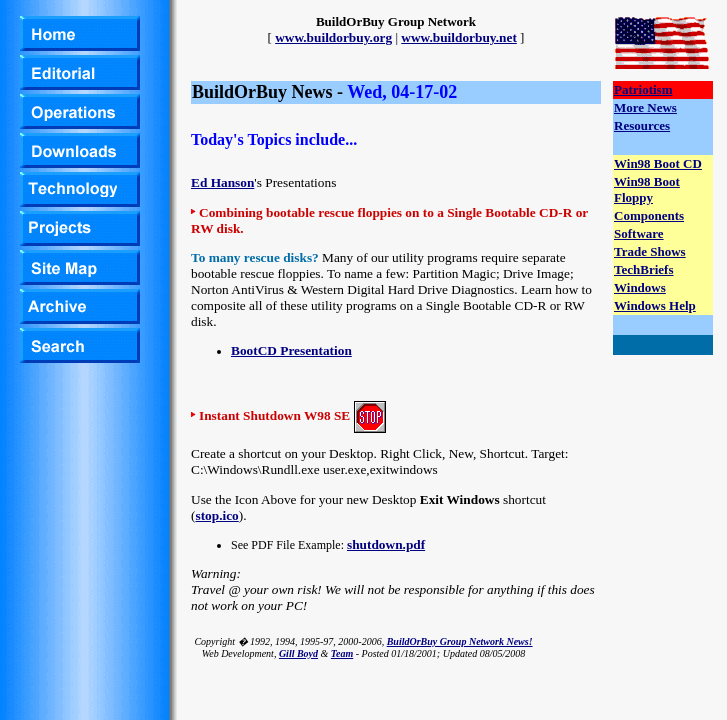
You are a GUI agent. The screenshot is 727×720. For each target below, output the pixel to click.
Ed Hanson (222, 182)
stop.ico (216, 515)
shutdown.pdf (386, 544)
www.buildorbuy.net (459, 37)
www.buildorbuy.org (333, 37)
